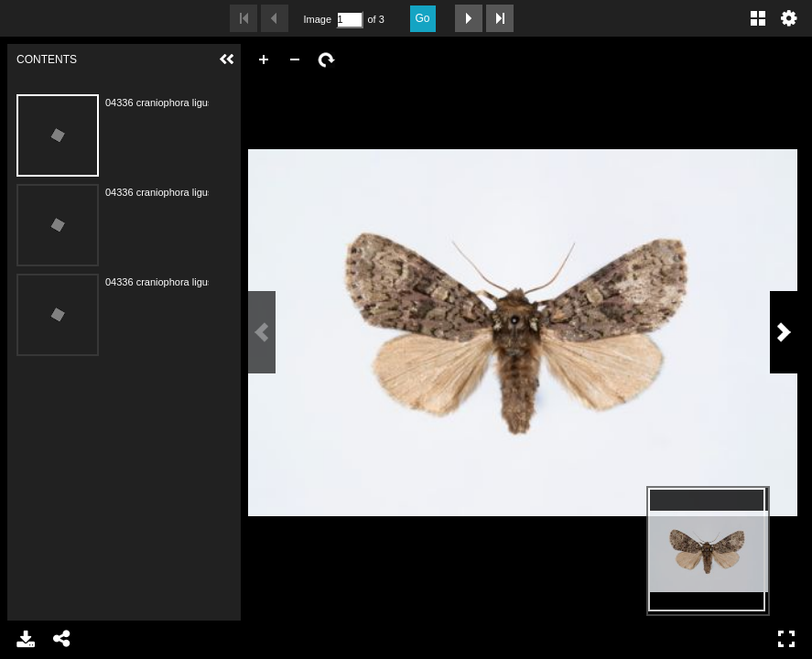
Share (62, 639)
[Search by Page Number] (350, 20)
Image (318, 19)
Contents (134, 84)
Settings (789, 18)
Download (26, 639)
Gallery (758, 18)
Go (423, 18)
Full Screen (786, 639)
